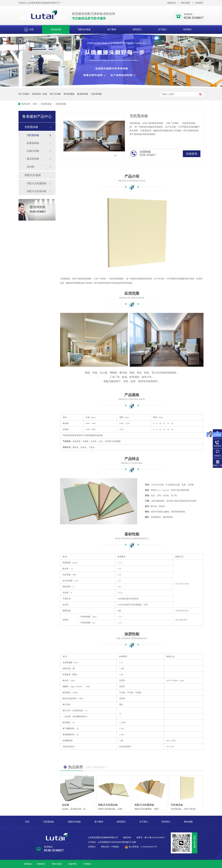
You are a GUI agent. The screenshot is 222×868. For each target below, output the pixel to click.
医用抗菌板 (69, 94)
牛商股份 (87, 864)
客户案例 (112, 29)
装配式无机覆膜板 (37, 183)
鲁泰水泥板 (57, 864)
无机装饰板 (96, 94)
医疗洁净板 (55, 94)
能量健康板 (33, 143)
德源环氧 (72, 864)
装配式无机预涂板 (37, 191)
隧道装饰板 (83, 94)
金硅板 (31, 167)
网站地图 (185, 3)
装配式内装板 (84, 29)
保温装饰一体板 (40, 94)
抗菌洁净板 (33, 151)
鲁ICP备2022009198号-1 (155, 837)
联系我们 (188, 29)
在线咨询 (192, 154)
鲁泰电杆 (41, 864)
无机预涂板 (56, 29)
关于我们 (162, 29)
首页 (32, 29)
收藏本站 (172, 3)
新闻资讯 (137, 29)
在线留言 (199, 3)
